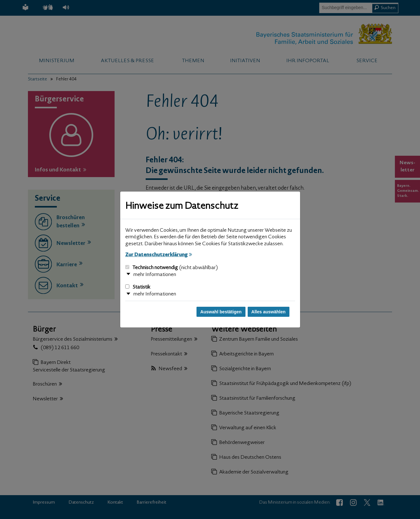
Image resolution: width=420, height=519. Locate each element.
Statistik (138, 287)
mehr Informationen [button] (155, 275)
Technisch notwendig (172, 268)
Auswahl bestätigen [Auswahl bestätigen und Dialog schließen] (221, 312)
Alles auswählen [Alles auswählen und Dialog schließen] (269, 312)
